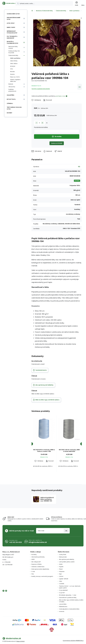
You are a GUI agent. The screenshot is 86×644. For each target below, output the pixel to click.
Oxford (61, 576)
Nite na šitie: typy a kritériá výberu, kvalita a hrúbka (71, 601)
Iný (80, 87)
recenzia (62, 611)
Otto (12, 69)
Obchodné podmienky (38, 557)
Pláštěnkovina (63, 607)
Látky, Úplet (11, 23)
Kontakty (34, 555)
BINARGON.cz (80, 641)
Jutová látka (63, 604)
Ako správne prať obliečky (67, 559)
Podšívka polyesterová (12, 90)
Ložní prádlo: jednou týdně (67, 562)
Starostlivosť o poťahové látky (68, 598)
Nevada (12, 72)
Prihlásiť (66, 531)
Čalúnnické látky (61, 11)
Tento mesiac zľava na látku (14, 108)
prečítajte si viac (60, 96)
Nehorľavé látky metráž (13, 47)
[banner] (8, 3)
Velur (61, 581)
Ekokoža (11, 84)
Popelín (61, 567)
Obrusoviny (12, 87)
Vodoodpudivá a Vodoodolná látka (69, 609)
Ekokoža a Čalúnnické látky (44, 11)
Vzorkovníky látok (13, 14)
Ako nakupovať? (36, 562)
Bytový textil (11, 99)
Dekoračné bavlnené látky (13, 18)
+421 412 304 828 (15, 542)
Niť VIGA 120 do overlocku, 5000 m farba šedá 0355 (69, 450)
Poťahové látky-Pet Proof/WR (14, 52)
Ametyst (13, 66)
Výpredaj (10, 103)
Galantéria (10, 95)
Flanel (61, 569)
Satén (61, 564)
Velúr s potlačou (74, 11)
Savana (12, 74)
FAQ (33, 574)
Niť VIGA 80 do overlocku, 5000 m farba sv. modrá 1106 (44, 450)
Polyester (62, 572)
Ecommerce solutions (69, 641)
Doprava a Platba (36, 564)
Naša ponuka (63, 557)
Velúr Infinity (14, 61)
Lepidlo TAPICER (64, 579)
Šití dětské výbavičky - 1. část (68, 595)
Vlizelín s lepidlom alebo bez (15, 80)
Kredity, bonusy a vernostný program (42, 576)
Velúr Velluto (14, 64)
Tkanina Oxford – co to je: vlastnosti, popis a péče (70, 587)
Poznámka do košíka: (41, 127)
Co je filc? (62, 593)
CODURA (62, 584)
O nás (33, 572)
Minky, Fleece (11, 27)
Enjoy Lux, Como (15, 77)
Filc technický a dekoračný (12, 37)
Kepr (60, 574)
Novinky (9, 113)
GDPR (33, 559)
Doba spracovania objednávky (40, 569)
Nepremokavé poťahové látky (12, 32)
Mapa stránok (21, 641)
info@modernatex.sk (38, 542)
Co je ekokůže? (63, 590)
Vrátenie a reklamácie (38, 567)
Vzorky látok (63, 555)
